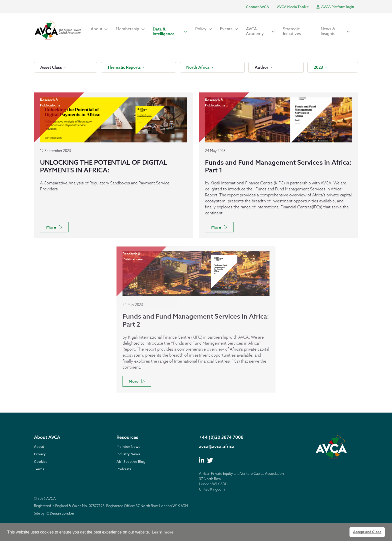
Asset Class (52, 67)
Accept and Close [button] (367, 532)
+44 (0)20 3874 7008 (221, 437)
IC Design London (60, 513)
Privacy (40, 454)
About (39, 446)
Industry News (128, 454)
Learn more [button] (163, 532)
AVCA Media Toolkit (293, 7)
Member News (128, 446)
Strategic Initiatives (292, 31)
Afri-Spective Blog (131, 461)
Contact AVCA (257, 7)
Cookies (41, 461)
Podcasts (124, 469)
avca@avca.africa (217, 446)
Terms (39, 469)
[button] (99, 29)
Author (262, 67)
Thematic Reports (124, 67)
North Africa (198, 67)
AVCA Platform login (335, 7)
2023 (319, 67)
